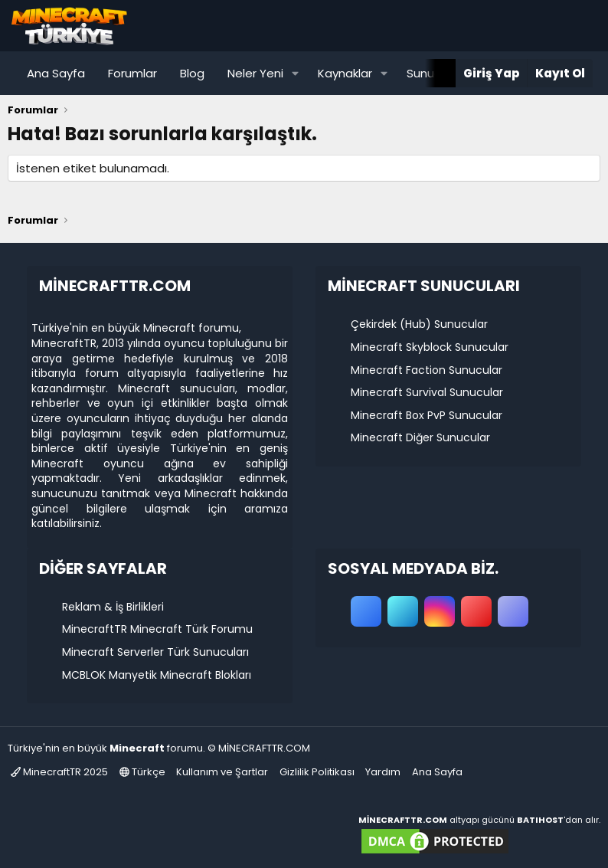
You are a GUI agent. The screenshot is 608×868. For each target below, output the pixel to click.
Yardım (383, 772)
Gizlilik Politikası (317, 772)
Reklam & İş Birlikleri (113, 607)
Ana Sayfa (56, 73)
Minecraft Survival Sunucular (427, 392)
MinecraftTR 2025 (59, 772)
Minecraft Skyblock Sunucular (430, 347)
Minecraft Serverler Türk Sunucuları (155, 652)
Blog (192, 73)
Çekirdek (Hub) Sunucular (419, 324)
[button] (296, 73)
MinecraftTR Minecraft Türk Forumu (157, 629)
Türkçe (142, 772)
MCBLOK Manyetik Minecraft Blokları (157, 675)
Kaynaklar (345, 73)
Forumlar (132, 73)
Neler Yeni (255, 73)
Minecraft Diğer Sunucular (420, 437)
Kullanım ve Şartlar (222, 772)
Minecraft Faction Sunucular (427, 370)
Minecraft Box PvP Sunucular (427, 415)
